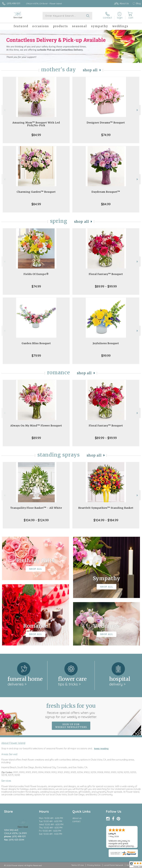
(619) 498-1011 (14, 3)
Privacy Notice (94, 865)
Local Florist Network (113, 865)
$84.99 (36, 135)
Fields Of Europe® (36, 274)
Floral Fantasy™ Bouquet (106, 274)
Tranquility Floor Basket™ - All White (36, 508)
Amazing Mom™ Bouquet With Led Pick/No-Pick (36, 124)
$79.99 (36, 356)
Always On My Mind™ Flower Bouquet (36, 426)
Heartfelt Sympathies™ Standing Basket (106, 508)
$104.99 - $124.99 (36, 520)
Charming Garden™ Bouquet (36, 192)
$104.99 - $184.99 (106, 520)
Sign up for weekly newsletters (71, 726)
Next (138, 110)
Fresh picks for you (71, 711)
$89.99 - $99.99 (106, 286)
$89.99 (36, 438)
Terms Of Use (77, 865)
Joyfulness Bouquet (106, 343)
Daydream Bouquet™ (106, 192)
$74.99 (106, 135)
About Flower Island (13, 743)
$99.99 (106, 356)
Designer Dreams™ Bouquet (106, 123)
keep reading (101, 749)
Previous (4, 110)
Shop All (90, 70)
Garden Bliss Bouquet (36, 343)
